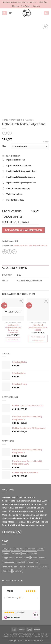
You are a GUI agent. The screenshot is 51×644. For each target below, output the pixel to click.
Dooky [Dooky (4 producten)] (41, 549)
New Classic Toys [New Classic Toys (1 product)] (10, 566)
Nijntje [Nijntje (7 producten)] (22, 566)
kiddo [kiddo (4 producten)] (26, 558)
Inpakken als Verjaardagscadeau (21, 183)
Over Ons (43, 2)
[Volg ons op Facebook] (5, 532)
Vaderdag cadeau (14, 194)
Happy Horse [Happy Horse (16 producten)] (8, 558)
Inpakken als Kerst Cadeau (19, 165)
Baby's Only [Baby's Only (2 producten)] (8, 549)
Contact (36, 6)
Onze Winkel (26, 6)
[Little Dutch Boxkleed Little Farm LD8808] (38, 309)
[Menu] (5, 13)
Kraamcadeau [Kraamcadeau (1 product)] (8, 562)
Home (5, 120)
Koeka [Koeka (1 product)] (34, 558)
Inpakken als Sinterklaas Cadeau (21, 171)
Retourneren (26, 636)
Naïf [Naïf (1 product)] (37, 562)
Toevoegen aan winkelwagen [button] (38, 339)
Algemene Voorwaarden (23, 634)
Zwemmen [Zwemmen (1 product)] (18, 571)
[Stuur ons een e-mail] (14, 532)
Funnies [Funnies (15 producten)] (6, 553)
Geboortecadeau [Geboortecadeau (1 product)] (29, 553)
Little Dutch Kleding (39, 245)
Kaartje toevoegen (18, 189)
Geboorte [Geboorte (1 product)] (16, 553)
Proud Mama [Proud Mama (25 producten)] (33, 566)
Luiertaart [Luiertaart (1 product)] (21, 562)
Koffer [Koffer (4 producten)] (42, 558)
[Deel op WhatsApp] (5, 252)
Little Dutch (24, 245)
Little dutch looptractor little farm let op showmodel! (13, 329)
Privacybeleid (10, 636)
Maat (4, 146)
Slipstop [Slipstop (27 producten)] (44, 566)
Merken (15, 6)
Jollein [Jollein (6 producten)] (19, 558)
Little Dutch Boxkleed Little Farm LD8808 (38, 327)
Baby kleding (17, 120)
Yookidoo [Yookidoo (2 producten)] (7, 571)
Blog (6, 634)
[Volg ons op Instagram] (9, 532)
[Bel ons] (19, 532)
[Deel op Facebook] (9, 252)
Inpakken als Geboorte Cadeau (21, 177)
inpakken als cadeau (16, 160)
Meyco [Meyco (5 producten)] (30, 562)
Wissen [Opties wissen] (46, 142)
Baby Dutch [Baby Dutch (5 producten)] (20, 549)
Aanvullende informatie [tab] (14, 268)
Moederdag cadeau (15, 200)
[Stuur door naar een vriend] (14, 252)
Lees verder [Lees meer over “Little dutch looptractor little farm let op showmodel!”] (13, 339)
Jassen (30, 120)
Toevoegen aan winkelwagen (23, 230)
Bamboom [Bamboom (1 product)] (31, 549)
